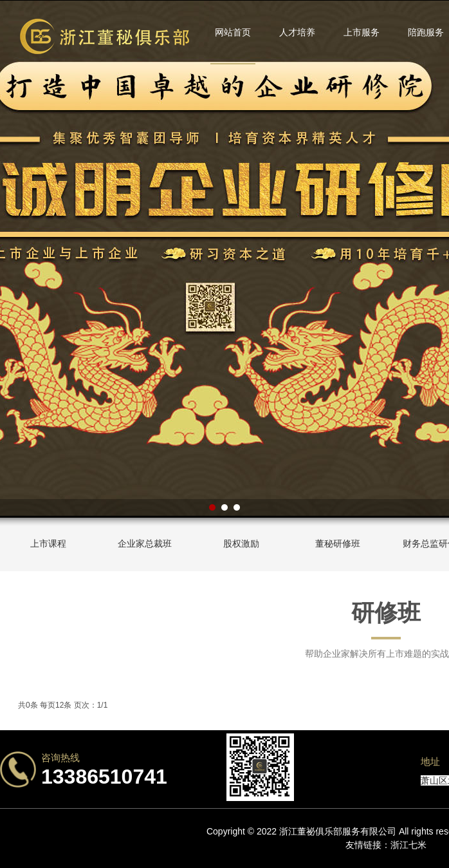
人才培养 (297, 32)
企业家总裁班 (145, 543)
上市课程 (48, 543)
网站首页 (233, 32)
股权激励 (241, 543)
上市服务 (362, 32)
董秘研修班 (338, 543)
